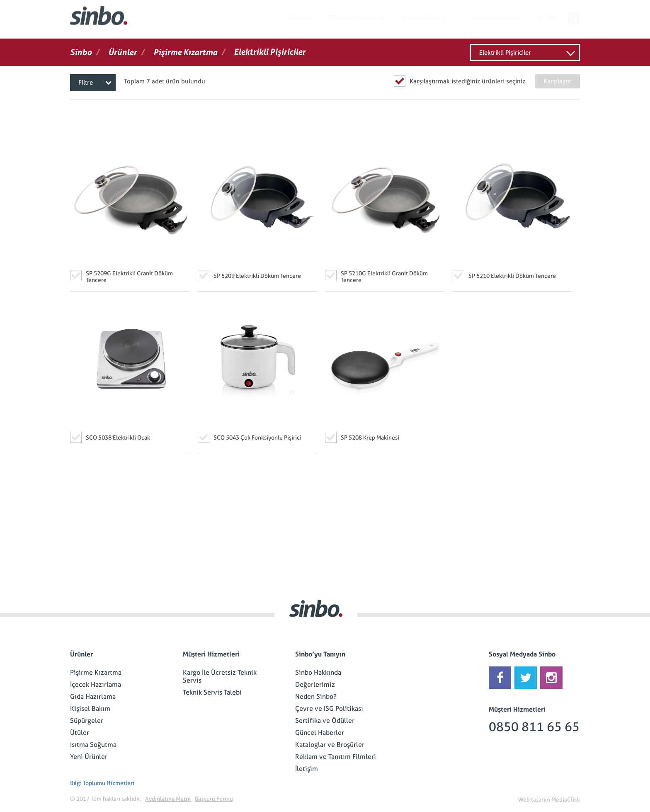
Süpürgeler (87, 721)
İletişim (307, 769)
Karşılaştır (558, 81)
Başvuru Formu (214, 799)
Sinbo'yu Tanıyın (426, 18)
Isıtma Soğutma (93, 745)
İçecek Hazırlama (96, 684)
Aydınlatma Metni (168, 799)
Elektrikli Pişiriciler (505, 53)
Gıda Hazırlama (93, 697)
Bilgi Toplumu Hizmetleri (102, 783)
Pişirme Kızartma (96, 672)
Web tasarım (534, 800)
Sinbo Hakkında (318, 672)
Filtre (95, 83)
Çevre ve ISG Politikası (329, 709)
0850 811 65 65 (534, 727)
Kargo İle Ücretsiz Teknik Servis (220, 676)
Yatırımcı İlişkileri (495, 18)
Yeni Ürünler (89, 757)
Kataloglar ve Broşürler (330, 745)
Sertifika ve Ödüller (325, 721)
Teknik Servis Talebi (212, 692)
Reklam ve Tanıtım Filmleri (336, 757)
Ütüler (80, 733)
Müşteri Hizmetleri (356, 18)
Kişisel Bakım (90, 709)
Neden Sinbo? (316, 697)
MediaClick (566, 800)
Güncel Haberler (320, 733)
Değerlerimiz (315, 684)
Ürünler (300, 18)
